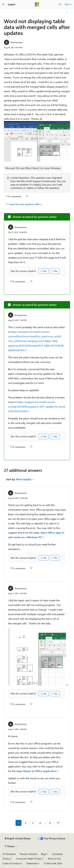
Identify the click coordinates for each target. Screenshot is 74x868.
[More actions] (67, 13)
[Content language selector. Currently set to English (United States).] (18, 838)
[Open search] (60, 4)
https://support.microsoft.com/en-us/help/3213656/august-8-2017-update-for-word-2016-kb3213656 (37, 407)
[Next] (58, 823)
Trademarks (32, 863)
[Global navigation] (3, 4)
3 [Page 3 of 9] (33, 823)
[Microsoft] (37, 4)
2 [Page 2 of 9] (26, 823)
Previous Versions (28, 854)
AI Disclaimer (9, 854)
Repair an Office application (40, 771)
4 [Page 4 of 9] (40, 823)
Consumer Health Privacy (29, 859)
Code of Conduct (11, 863)
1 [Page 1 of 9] (18, 823)
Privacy (6, 859)
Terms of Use (54, 859)
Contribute (57, 854)
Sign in (68, 4)
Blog (43, 854)
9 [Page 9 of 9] (50, 823)
